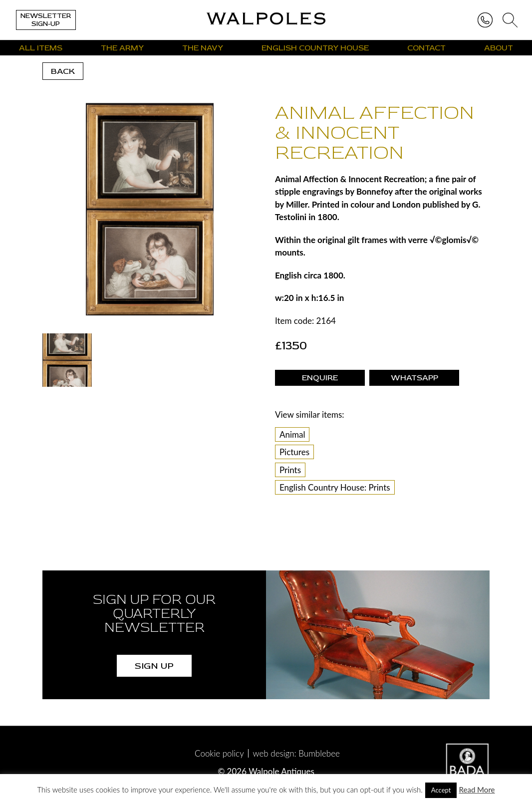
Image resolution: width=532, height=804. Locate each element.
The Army (122, 48)
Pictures (294, 452)
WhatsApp (414, 378)
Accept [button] (441, 790)
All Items (41, 48)
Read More (477, 790)
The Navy (203, 48)
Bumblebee (319, 753)
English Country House (315, 48)
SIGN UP (154, 666)
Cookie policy (219, 753)
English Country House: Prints (335, 487)
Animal (292, 434)
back (63, 71)
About (499, 48)
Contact (426, 48)
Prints (290, 470)
